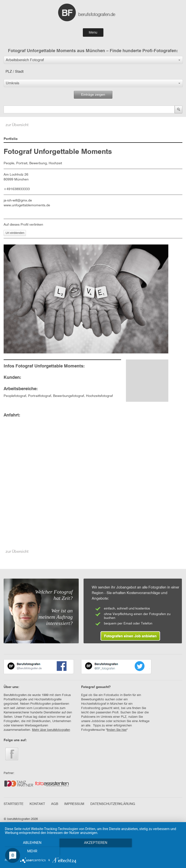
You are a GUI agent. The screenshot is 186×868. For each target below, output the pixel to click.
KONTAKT (37, 804)
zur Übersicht (17, 125)
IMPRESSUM (74, 804)
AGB (55, 804)
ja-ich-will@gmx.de (18, 201)
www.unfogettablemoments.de (27, 205)
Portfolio (11, 139)
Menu (93, 32)
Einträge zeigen (93, 95)
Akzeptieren (93, 851)
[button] (93, 60)
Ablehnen (31, 851)
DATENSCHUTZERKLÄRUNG (113, 804)
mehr (155, 851)
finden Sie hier (117, 730)
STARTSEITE (14, 804)
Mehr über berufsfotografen (51, 730)
